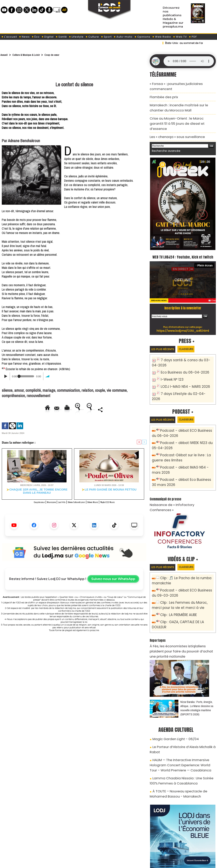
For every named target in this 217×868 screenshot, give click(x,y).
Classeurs (193, 339)
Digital (48, 37)
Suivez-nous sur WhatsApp (113, 584)
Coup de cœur (60, 55)
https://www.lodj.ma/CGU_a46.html (183, 320)
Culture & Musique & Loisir (31, 55)
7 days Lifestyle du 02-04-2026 (183, 381)
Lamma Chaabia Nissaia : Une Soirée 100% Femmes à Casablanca (180, 725)
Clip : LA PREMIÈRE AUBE (176, 584)
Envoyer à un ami (35, 409)
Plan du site (98, 861)
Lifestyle (76, 37)
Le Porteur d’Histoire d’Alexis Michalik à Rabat (183, 701)
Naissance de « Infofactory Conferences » (179, 482)
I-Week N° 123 (171, 368)
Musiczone (41, 507)
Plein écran (206, 255)
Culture (92, 37)
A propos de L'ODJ (28, 841)
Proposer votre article (81, 841)
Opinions (142, 37)
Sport (106, 37)
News (24, 37)
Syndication (118, 861)
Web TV (180, 37)
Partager (84, 419)
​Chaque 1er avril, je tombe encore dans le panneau (37, 496)
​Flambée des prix (161, 90)
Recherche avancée (164, 133)
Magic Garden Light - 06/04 (172, 694)
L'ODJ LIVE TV (134, 841)
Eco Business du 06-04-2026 (181, 362)
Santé (61, 37)
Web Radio (162, 37)
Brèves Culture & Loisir (77, 507)
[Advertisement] (74, 70)
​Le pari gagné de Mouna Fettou (109, 495)
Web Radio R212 (189, 842)
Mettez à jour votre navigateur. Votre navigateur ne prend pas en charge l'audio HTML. (189, 61)
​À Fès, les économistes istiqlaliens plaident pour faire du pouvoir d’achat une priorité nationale (182, 611)
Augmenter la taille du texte (102, 409)
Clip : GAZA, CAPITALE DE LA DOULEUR (186, 590)
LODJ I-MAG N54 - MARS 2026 (182, 375)
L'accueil (9, 37)
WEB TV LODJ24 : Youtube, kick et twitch (183, 242)
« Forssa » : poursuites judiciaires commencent (182, 83)
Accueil (5, 55)
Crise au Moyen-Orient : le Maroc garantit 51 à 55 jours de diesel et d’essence (181, 111)
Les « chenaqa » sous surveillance (173, 120)
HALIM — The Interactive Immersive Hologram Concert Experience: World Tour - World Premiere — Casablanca (182, 712)
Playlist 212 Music (122, 507)
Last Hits (55, 507)
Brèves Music (101, 507)
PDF (193, 37)
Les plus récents (165, 339)
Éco (36, 37)
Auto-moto (123, 37)
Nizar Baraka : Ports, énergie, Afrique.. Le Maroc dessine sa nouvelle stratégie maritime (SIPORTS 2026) (197, 664)
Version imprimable (65, 409)
